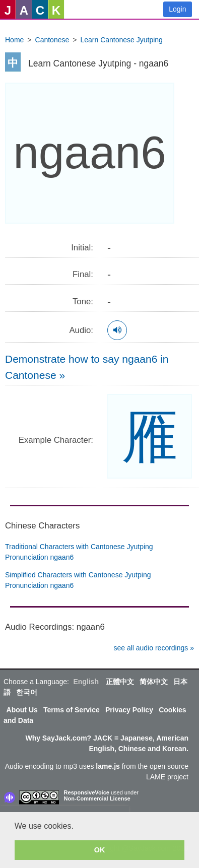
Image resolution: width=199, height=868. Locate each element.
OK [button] (100, 850)
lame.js (108, 766)
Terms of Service (72, 710)
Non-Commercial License (97, 798)
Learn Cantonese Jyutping (121, 40)
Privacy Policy (129, 710)
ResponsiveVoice (87, 792)
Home (14, 40)
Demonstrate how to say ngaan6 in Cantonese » (87, 367)
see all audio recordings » (154, 648)
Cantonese (52, 40)
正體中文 (120, 682)
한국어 (27, 692)
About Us (22, 710)
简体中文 (154, 682)
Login (177, 9)
